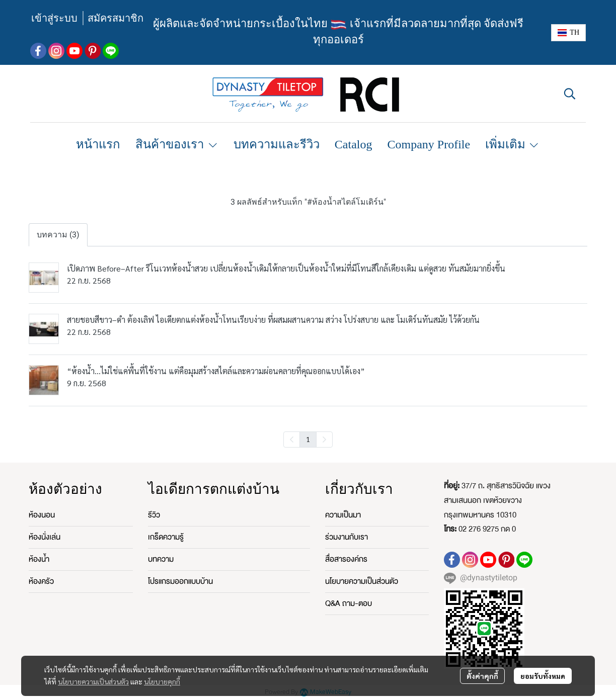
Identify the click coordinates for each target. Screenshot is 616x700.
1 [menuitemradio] (308, 439)
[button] (568, 33)
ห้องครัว (41, 581)
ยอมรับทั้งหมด (543, 676)
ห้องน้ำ (39, 559)
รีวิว (154, 515)
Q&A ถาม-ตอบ (349, 603)
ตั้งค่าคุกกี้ (482, 676)
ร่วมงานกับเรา (346, 537)
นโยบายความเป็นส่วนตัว (93, 681)
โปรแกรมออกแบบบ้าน (180, 581)
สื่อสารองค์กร (346, 559)
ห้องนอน (42, 515)
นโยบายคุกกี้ (162, 681)
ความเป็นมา (343, 515)
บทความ (161, 559)
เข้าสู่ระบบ (54, 18)
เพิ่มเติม (513, 144)
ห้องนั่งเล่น (45, 537)
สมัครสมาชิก (115, 18)
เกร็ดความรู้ (166, 537)
